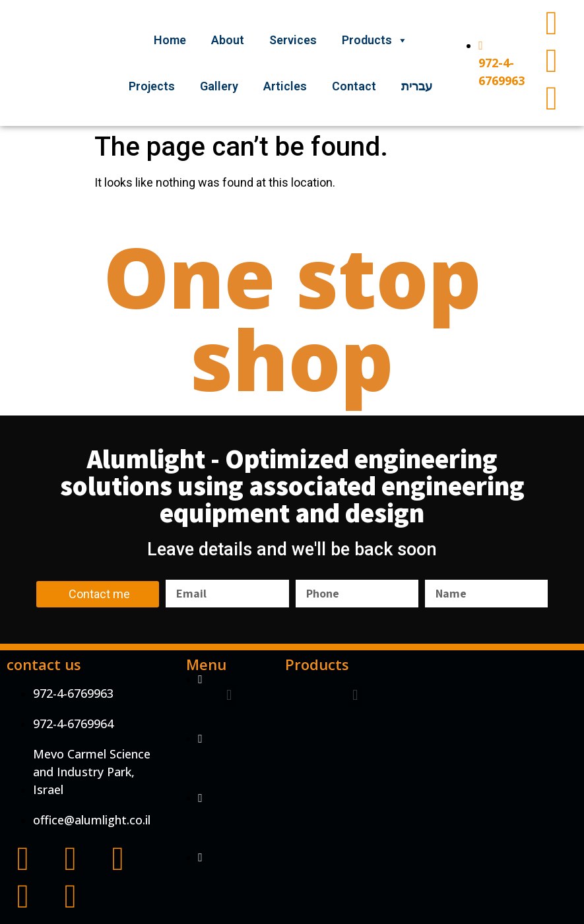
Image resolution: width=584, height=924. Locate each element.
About (228, 40)
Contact (354, 86)
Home (170, 40)
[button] (229, 695)
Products (375, 40)
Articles (285, 86)
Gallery (219, 86)
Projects (152, 86)
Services (293, 40)
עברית (417, 86)
